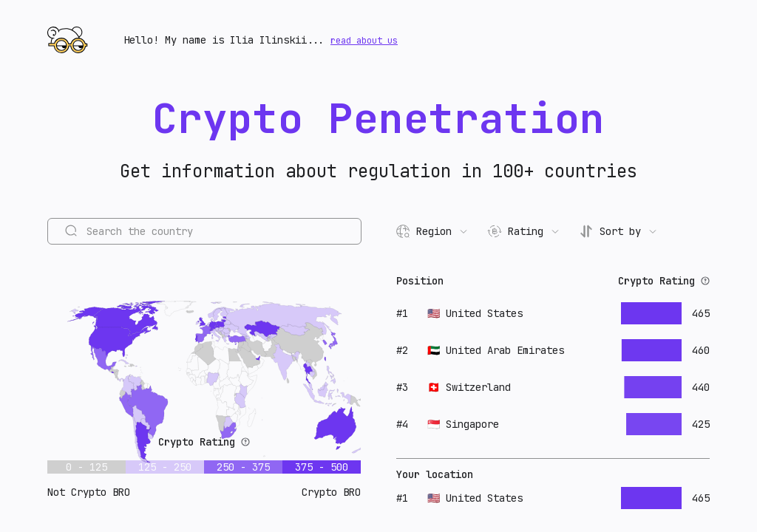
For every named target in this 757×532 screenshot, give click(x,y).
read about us (364, 41)
